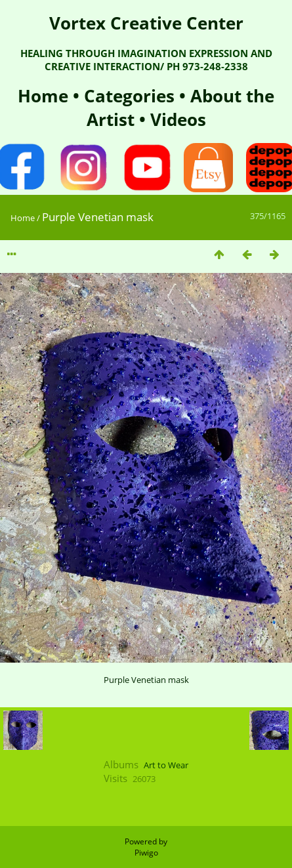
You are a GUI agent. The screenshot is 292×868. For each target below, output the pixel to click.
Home (45, 96)
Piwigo (146, 853)
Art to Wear (166, 765)
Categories (132, 96)
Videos (176, 119)
